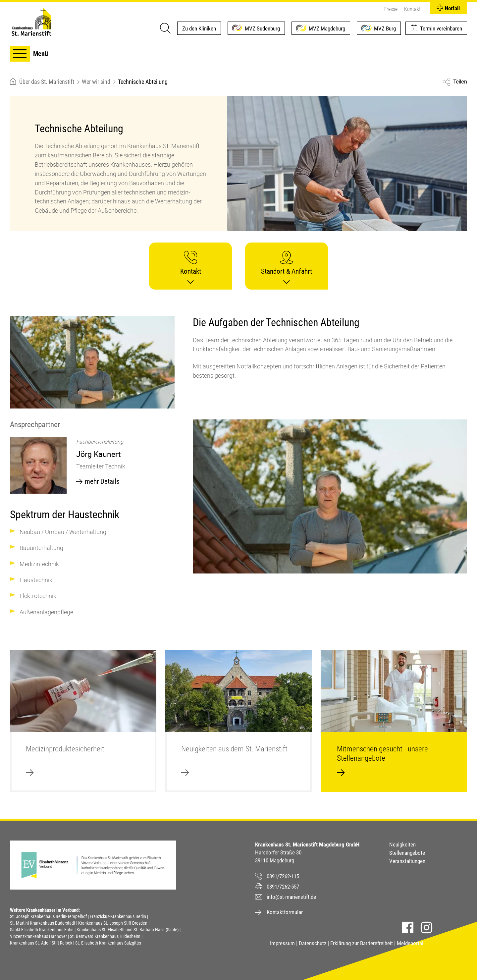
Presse (391, 9)
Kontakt (412, 9)
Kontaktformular (285, 912)
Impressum (282, 943)
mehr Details (102, 481)
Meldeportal (410, 943)
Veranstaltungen (407, 861)
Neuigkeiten (402, 844)
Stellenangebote (407, 853)
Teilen (460, 82)
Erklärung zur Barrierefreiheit (362, 943)
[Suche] (165, 28)
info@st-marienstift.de (291, 897)
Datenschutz (313, 943)
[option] (92, 467)
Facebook (408, 927)
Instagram (426, 927)
